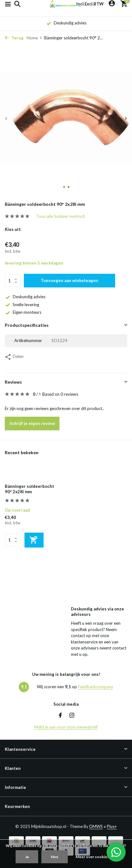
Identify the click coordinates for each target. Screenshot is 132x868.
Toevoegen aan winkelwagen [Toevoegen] (69, 280)
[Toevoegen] (34, 540)
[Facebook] (60, 716)
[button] (64, 187)
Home (35, 38)
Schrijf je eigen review (32, 423)
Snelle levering (22, 305)
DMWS (96, 826)
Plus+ (112, 826)
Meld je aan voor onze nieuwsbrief (66, 727)
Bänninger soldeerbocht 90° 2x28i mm (29, 489)
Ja (27, 857)
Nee (55, 857)
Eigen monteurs (23, 312)
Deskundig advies (25, 297)
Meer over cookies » (94, 857)
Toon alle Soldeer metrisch (61, 216)
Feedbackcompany (96, 687)
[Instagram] (72, 716)
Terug (14, 38)
